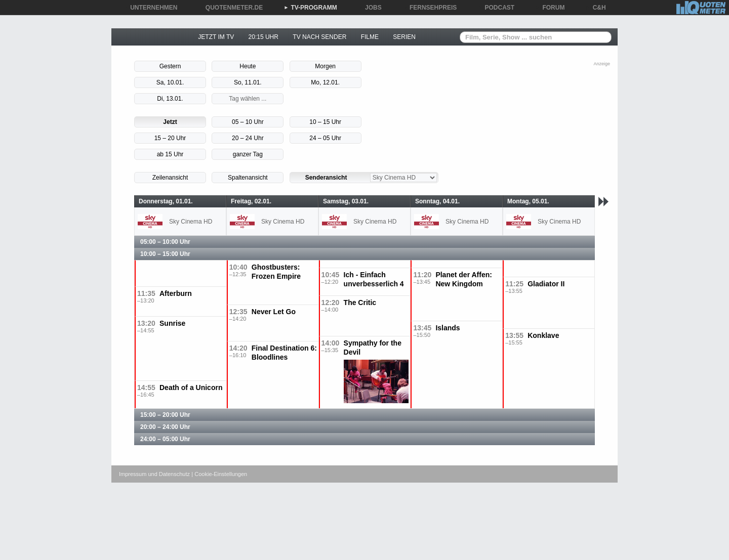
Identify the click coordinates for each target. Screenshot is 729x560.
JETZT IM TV (216, 37)
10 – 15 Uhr (325, 122)
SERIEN (404, 37)
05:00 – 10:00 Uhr (165, 242)
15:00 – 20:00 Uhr (165, 415)
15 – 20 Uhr (170, 138)
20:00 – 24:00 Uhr (165, 427)
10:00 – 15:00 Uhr (165, 254)
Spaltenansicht (248, 178)
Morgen (325, 66)
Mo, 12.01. (325, 82)
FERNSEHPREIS (430, 8)
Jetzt (170, 122)
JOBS (370, 8)
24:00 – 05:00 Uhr (165, 439)
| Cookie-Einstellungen (219, 474)
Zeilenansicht (170, 178)
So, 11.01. (248, 82)
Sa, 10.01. (170, 82)
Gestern (170, 66)
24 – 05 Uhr (325, 138)
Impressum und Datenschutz (154, 474)
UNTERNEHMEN (150, 8)
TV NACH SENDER (319, 37)
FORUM (550, 8)
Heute (248, 66)
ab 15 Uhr (170, 154)
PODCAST (496, 8)
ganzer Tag (248, 154)
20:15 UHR (264, 37)
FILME (370, 37)
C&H (596, 8)
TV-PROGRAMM (310, 8)
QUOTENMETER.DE (231, 8)
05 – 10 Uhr (248, 122)
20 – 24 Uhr (248, 138)
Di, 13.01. (170, 99)
